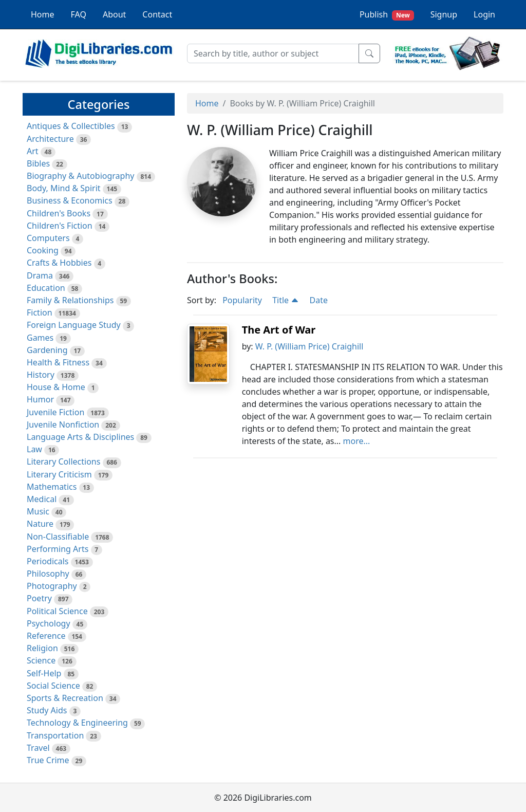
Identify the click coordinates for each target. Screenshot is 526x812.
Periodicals (48, 561)
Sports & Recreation (65, 698)
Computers (48, 238)
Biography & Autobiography (80, 176)
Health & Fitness (58, 362)
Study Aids (47, 710)
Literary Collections (63, 462)
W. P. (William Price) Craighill (309, 346)
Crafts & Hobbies (59, 263)
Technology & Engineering (77, 723)
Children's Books (59, 213)
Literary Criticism (59, 474)
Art (33, 151)
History (41, 375)
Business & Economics (70, 200)
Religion (42, 648)
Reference (46, 636)
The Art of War (279, 330)
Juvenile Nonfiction (63, 425)
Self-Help (44, 673)
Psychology (49, 623)
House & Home (56, 387)
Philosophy (48, 574)
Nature (40, 524)
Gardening (47, 350)
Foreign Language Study (74, 325)
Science (41, 660)
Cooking (43, 250)
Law (34, 449)
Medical (42, 499)
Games (40, 338)
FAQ (79, 14)
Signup (444, 14)
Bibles (38, 163)
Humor (40, 399)
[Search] (273, 53)
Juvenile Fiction (55, 412)
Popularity (242, 300)
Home (43, 14)
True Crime (48, 760)
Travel (38, 748)
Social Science (53, 686)
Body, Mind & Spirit (64, 188)
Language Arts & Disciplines (80, 437)
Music (38, 511)
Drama (40, 275)
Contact (157, 14)
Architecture (50, 139)
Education (46, 288)
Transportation (55, 735)
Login (484, 14)
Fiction (40, 312)
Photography (52, 586)
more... (357, 441)
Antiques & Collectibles (71, 126)
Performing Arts (58, 549)
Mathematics (52, 487)
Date (318, 300)
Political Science (57, 611)
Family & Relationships (70, 300)
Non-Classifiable (58, 537)
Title (286, 300)
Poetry (39, 598)
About (114, 14)
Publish (387, 15)
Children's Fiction (60, 226)
